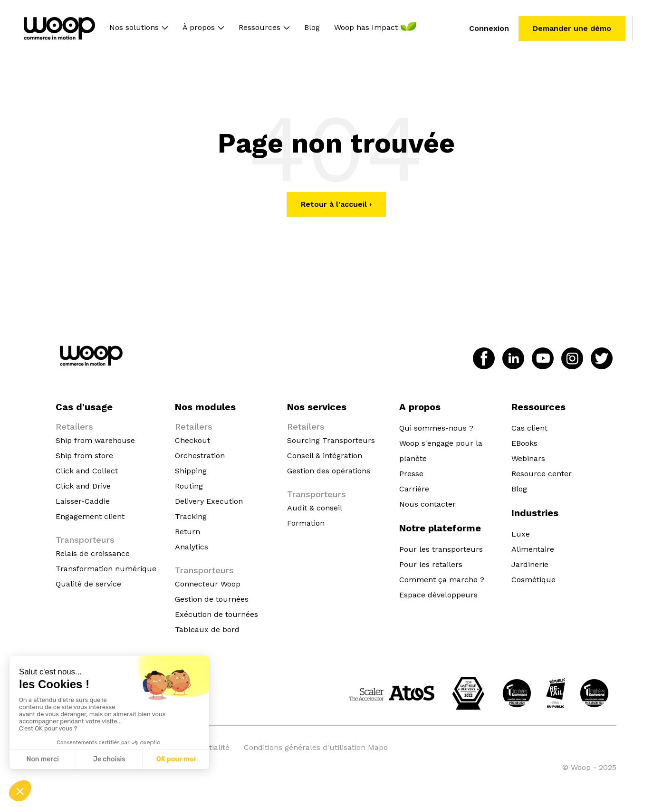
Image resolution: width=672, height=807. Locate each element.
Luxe (521, 534)
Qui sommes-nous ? (436, 428)
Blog (312, 28)
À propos (199, 28)
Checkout (192, 440)
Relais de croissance (93, 553)
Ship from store (84, 456)
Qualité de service (88, 584)
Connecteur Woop (208, 584)
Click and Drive (83, 486)
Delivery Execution (209, 501)
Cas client (529, 428)
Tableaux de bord (207, 629)
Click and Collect (87, 471)
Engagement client (90, 516)
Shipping (191, 471)
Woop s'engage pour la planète (441, 451)
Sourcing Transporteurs (331, 440)
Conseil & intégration (325, 456)
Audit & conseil (315, 508)
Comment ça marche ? (442, 580)
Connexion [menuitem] (489, 28)
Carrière (414, 489)
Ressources (259, 28)
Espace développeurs (438, 595)
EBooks (524, 443)
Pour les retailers (431, 564)
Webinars (528, 458)
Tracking (191, 516)
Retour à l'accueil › (336, 204)
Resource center (542, 474)
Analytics (192, 547)
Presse (411, 474)
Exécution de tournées (216, 614)
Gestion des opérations (329, 471)
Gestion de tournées (212, 599)
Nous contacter (427, 504)
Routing (189, 486)
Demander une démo (572, 28)
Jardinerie (530, 564)
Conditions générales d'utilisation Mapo (316, 747)
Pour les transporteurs (441, 549)
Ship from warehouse (95, 440)
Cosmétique (533, 580)
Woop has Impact (366, 28)
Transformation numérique (106, 569)
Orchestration (200, 456)
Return (187, 532)
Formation (306, 523)
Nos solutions (134, 28)
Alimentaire (533, 549)
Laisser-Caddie (83, 501)
